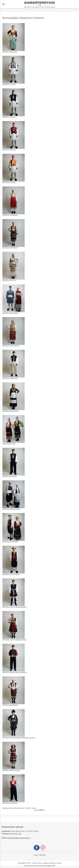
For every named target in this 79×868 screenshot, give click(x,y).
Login (36, 855)
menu (3, 4)
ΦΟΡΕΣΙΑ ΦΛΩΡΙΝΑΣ (10, 705)
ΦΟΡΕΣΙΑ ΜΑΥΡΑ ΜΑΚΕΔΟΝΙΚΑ (14, 673)
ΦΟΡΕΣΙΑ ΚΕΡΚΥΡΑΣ (10, 542)
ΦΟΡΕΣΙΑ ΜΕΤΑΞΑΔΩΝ (11, 770)
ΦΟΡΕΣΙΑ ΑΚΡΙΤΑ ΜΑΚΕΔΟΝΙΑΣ (14, 607)
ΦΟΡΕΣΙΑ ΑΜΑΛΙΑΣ (10, 52)
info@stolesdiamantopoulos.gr (19, 838)
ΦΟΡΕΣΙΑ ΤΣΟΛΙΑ (9, 85)
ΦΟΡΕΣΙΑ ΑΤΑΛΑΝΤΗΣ (11, 346)
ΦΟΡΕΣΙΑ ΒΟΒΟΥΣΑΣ (10, 411)
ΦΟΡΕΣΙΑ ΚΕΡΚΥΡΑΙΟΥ (11, 575)
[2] (43, 810)
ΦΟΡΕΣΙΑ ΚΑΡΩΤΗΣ (10, 803)
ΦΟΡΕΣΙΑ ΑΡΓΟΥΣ (9, 281)
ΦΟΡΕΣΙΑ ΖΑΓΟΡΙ (9, 444)
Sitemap (42, 855)
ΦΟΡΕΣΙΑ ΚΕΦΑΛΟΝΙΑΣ (11, 509)
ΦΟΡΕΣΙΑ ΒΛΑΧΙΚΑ (10, 477)
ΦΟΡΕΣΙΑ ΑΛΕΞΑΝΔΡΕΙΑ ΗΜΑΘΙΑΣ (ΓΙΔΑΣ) (19, 738)
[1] (41, 810)
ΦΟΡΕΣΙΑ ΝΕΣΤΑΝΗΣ (10, 313)
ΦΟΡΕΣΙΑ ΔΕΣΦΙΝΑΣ (10, 215)
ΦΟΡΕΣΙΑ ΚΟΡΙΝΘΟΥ (10, 248)
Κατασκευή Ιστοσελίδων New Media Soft (40, 866)
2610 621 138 (16, 834)
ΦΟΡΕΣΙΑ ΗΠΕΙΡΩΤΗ (10, 379)
